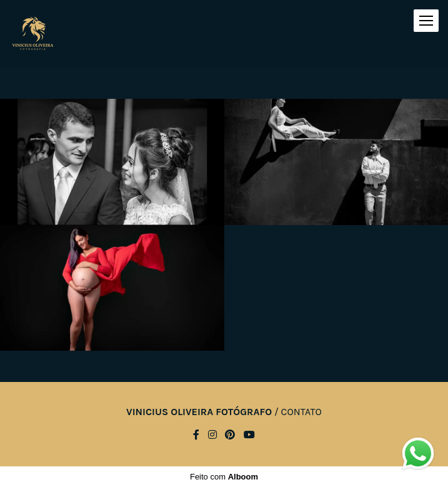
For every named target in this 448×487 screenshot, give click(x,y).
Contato (301, 412)
